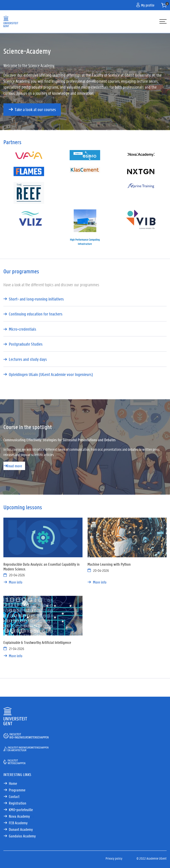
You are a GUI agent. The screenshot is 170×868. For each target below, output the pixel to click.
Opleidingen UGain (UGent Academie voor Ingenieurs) (51, 374)
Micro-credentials (22, 329)
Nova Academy (22, 816)
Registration (18, 803)
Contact (14, 796)
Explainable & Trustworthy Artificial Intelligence (37, 642)
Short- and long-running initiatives (36, 299)
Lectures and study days (28, 359)
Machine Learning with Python (109, 564)
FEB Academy (18, 823)
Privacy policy (114, 858)
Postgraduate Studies (26, 344)
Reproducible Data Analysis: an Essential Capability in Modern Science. (41, 566)
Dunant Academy (21, 829)
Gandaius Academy (22, 836)
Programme (17, 790)
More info (16, 582)
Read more (14, 466)
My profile (145, 5)
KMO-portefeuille (21, 810)
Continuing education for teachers (36, 314)
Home (13, 783)
